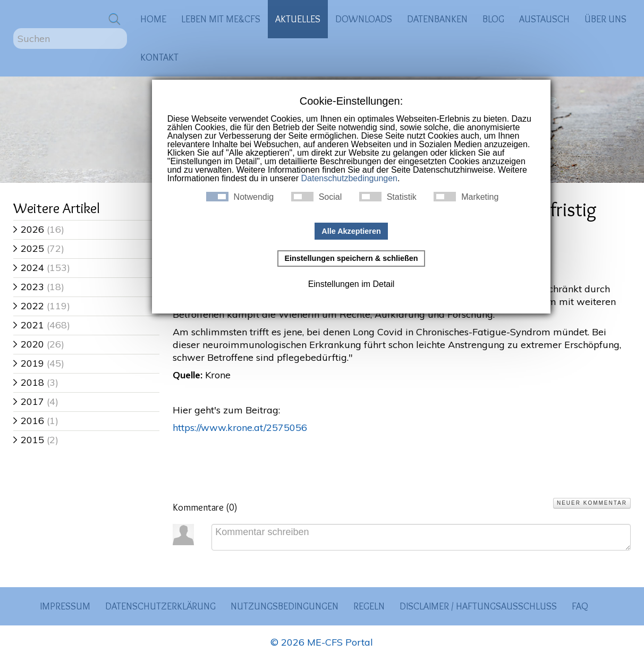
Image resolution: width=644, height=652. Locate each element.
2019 (29, 363)
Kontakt (159, 57)
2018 (29, 382)
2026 (29, 229)
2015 (29, 440)
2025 (29, 248)
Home (153, 19)
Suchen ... (14, 28)
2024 (29, 268)
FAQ (580, 606)
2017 (29, 401)
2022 (29, 306)
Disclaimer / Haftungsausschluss (478, 606)
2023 (29, 287)
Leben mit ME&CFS (221, 19)
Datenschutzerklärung (160, 606)
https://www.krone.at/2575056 (240, 427)
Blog (493, 19)
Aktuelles (298, 19)
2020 (29, 344)
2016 (29, 421)
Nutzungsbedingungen (285, 606)
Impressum (65, 606)
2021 (29, 325)
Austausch (544, 19)
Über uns (605, 19)
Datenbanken (437, 19)
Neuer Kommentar (592, 503)
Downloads (364, 19)
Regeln (369, 606)
